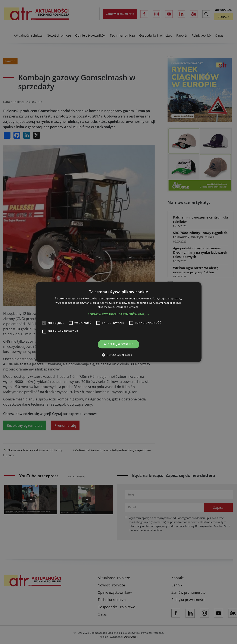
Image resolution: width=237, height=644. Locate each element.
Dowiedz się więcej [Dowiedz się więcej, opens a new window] (128, 307)
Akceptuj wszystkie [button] (118, 344)
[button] (118, 314)
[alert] (118, 322)
